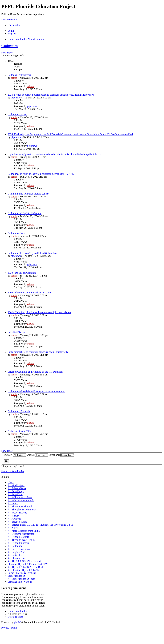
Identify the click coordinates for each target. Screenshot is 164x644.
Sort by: (37, 455)
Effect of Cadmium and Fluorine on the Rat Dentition (35, 372)
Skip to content (9, 20)
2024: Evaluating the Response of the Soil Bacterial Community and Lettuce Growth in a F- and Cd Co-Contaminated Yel (70, 134)
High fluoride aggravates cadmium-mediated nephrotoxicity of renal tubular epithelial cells (54, 154)
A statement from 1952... (20, 431)
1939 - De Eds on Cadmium (22, 273)
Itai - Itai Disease (16, 332)
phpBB (18, 622)
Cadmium (10, 46)
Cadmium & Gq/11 (18, 114)
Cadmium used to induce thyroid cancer (28, 194)
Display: (15, 455)
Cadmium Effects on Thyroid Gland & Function (32, 253)
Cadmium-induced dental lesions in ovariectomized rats (36, 391)
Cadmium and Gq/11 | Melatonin (25, 213)
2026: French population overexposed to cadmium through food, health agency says (51, 95)
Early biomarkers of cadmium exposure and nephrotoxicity (38, 352)
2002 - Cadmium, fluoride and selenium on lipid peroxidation (39, 312)
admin (14, 78)
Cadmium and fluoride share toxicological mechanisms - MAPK (41, 174)
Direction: (61, 455)
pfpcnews (16, 98)
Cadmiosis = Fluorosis (19, 75)
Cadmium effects (16, 233)
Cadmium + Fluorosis (19, 411)
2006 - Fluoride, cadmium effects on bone (29, 293)
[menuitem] (11, 31)
